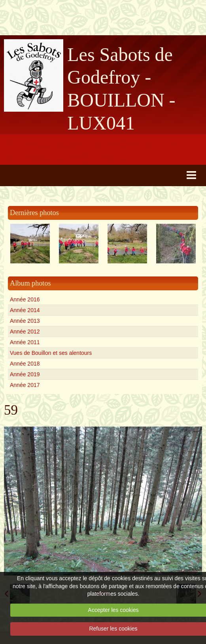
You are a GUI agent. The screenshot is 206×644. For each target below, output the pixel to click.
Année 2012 (25, 332)
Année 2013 (25, 321)
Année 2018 (25, 364)
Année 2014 (25, 310)
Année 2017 (25, 385)
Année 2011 (25, 342)
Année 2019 (25, 374)
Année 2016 (25, 299)
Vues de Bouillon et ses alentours (51, 353)
